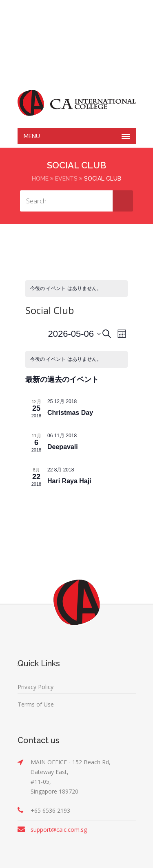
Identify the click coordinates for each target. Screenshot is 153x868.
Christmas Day (70, 413)
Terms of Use (36, 704)
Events (66, 179)
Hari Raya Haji (69, 481)
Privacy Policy (35, 687)
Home (40, 179)
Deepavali (63, 447)
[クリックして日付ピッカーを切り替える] (74, 334)
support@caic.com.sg (59, 830)
